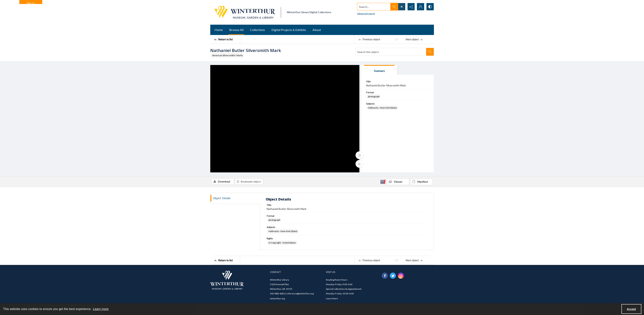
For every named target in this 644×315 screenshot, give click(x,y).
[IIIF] (383, 182)
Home (219, 30)
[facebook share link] (385, 276)
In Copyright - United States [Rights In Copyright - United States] (282, 243)
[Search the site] (374, 7)
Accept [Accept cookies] (631, 309)
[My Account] (421, 7)
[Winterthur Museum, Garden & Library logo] (245, 12)
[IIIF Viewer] (398, 182)
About (317, 30)
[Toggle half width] (359, 164)
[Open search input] (401, 7)
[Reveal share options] (411, 7)
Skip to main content (31, 3)
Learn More (332, 298)
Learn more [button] (101, 309)
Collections (257, 30)
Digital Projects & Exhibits (289, 30)
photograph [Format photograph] (374, 96)
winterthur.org (277, 298)
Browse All (236, 30)
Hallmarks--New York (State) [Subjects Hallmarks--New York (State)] (382, 108)
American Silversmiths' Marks (228, 55)
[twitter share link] (393, 276)
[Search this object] (391, 52)
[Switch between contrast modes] (430, 7)
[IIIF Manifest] (421, 182)
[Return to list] (227, 39)
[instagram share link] (401, 276)
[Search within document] (430, 52)
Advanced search (366, 13)
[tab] (379, 70)
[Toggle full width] (359, 155)
